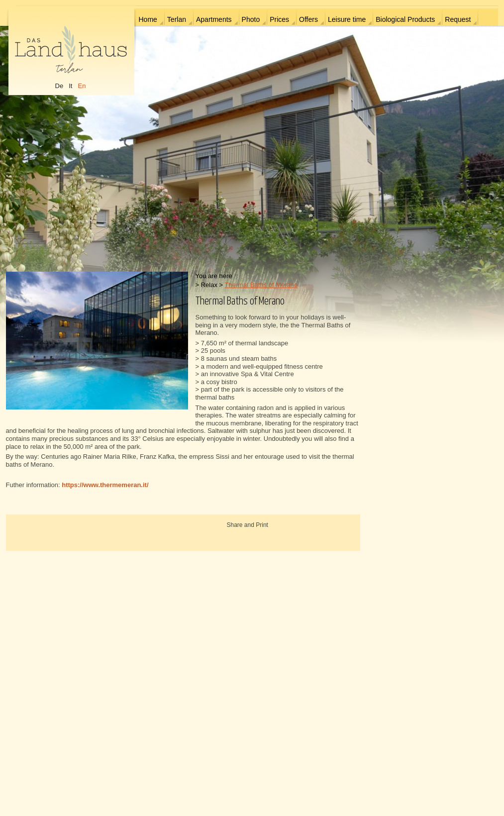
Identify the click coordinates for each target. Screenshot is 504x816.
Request (458, 19)
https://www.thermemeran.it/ (105, 485)
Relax (209, 285)
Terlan (177, 19)
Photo (251, 19)
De (59, 86)
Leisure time (347, 19)
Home (148, 19)
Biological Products (405, 19)
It (70, 86)
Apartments (214, 19)
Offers (308, 19)
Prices (279, 19)
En (82, 86)
